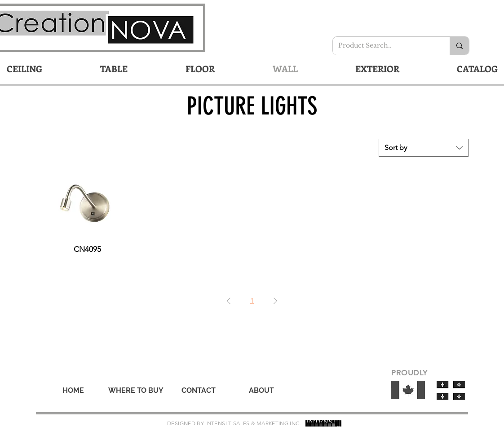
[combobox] (424, 148)
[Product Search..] (385, 46)
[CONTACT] (199, 391)
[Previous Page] (229, 301)
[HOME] (73, 391)
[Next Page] (275, 301)
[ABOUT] (261, 391)
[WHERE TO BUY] (136, 391)
